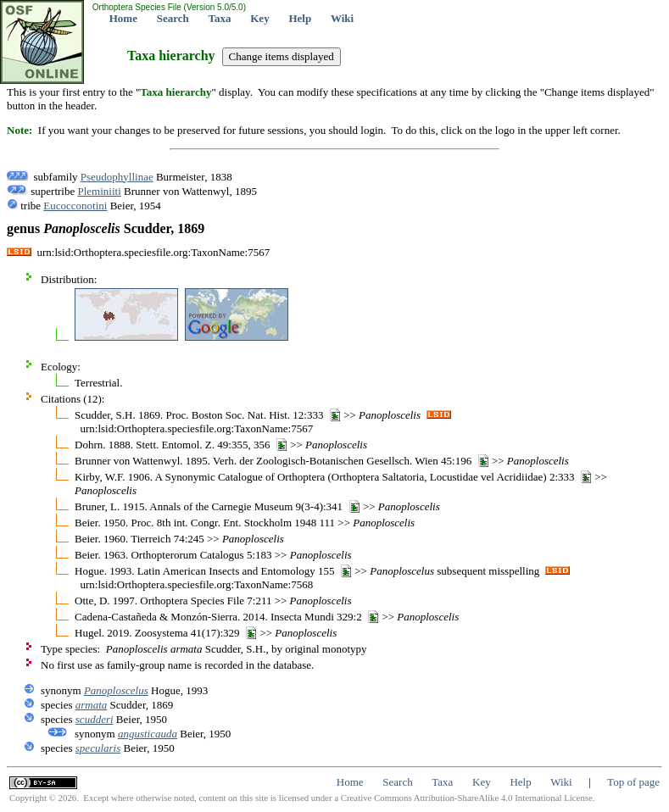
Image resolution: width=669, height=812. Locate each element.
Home (123, 18)
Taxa (220, 18)
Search (173, 18)
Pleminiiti (99, 191)
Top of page (633, 782)
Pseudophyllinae (117, 177)
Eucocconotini (75, 206)
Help (300, 18)
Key (259, 18)
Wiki (342, 18)
